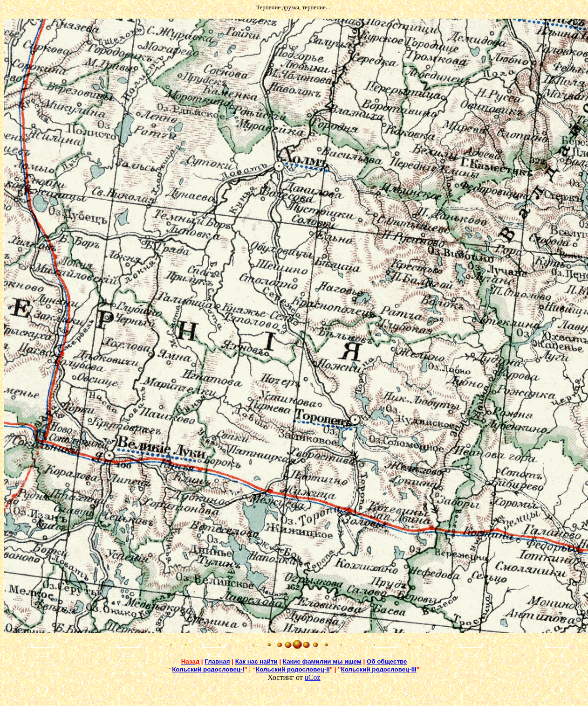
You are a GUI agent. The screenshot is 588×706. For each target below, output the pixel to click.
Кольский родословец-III (379, 669)
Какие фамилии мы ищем (322, 661)
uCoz (313, 677)
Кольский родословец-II (293, 669)
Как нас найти (256, 661)
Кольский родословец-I (208, 669)
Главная (217, 661)
